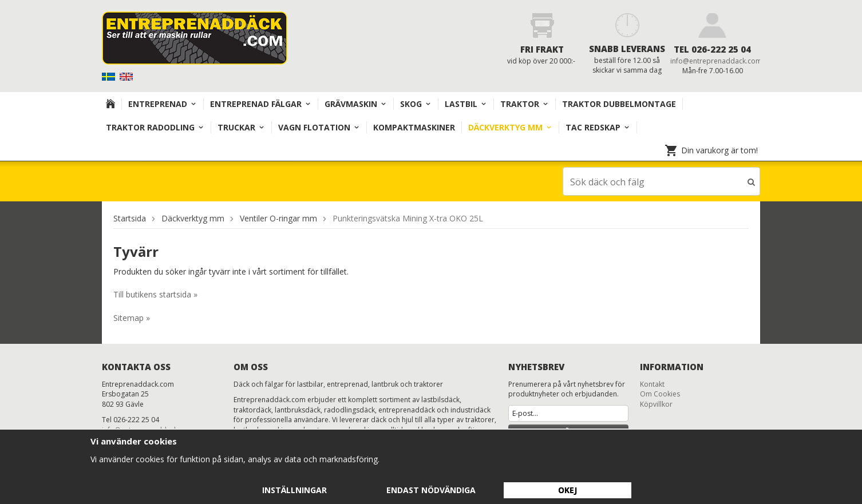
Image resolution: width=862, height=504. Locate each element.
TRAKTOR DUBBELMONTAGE (619, 104)
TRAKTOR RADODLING (155, 127)
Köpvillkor (656, 404)
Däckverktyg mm (510, 127)
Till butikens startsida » (155, 294)
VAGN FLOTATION (319, 127)
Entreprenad (163, 104)
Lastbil (466, 104)
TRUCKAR (241, 127)
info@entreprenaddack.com (716, 61)
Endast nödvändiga (431, 490)
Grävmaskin (356, 104)
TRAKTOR (525, 104)
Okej (568, 490)
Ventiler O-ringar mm (278, 218)
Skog (416, 104)
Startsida (130, 218)
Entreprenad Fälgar (261, 104)
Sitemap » (132, 317)
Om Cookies (660, 393)
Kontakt (652, 384)
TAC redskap (598, 127)
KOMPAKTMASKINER (414, 127)
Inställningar (294, 490)
